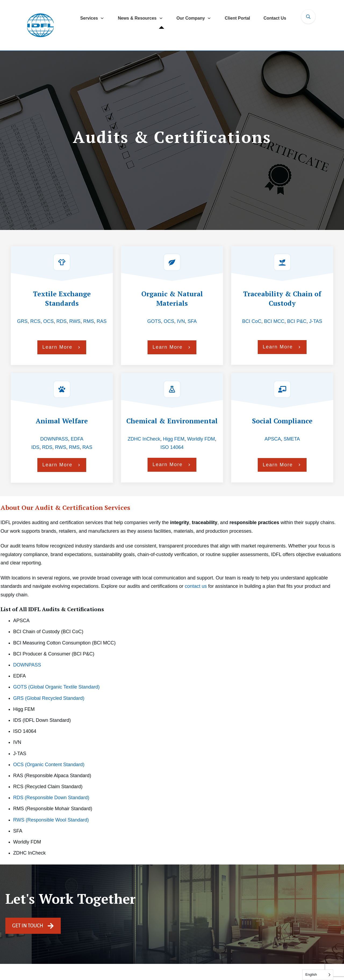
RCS (35, 321)
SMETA (292, 439)
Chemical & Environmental (172, 421)
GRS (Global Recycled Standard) (49, 698)
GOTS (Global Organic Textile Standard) (56, 687)
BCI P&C (297, 321)
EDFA (77, 439)
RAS (101, 321)
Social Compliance (282, 421)
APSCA (273, 439)
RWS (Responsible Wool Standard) (51, 820)
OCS (49, 321)
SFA (192, 321)
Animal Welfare (62, 421)
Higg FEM (174, 439)
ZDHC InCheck (144, 439)
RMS (88, 321)
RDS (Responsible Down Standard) (51, 798)
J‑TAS (316, 321)
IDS (35, 447)
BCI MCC (274, 321)
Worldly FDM (201, 439)
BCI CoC (252, 321)
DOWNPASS (54, 439)
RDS (62, 321)
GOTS (154, 321)
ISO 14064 (172, 447)
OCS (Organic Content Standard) (49, 765)
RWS (75, 321)
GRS (22, 321)
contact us (196, 586)
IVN (181, 321)
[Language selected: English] (318, 975)
